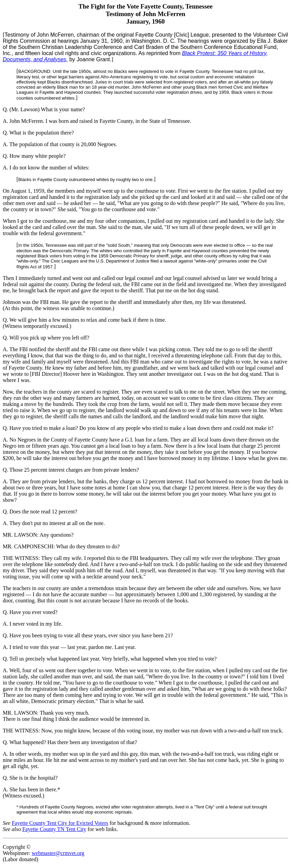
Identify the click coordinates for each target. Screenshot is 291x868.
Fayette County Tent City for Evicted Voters (60, 823)
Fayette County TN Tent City (54, 829)
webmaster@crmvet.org (58, 853)
